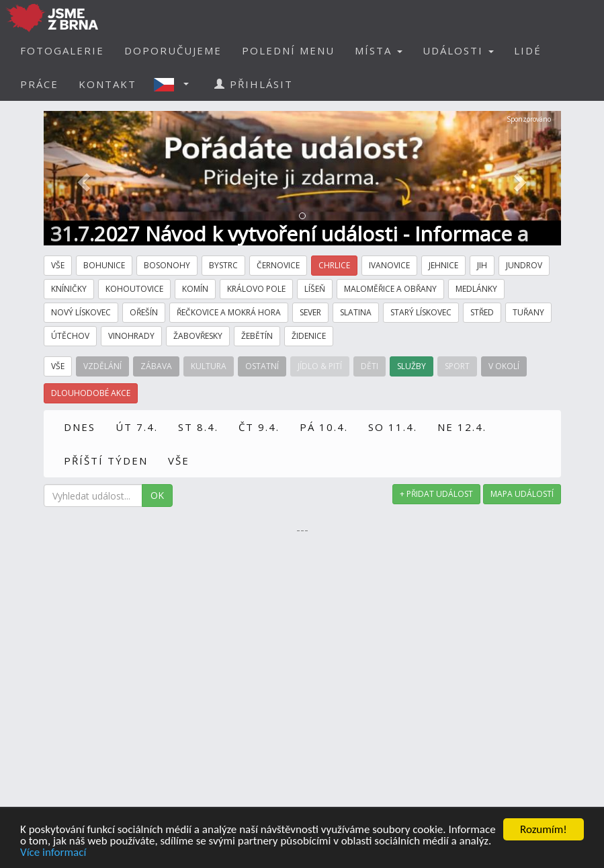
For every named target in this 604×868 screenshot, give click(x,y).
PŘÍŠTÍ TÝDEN (106, 461)
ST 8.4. (198, 427)
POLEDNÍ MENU (288, 50)
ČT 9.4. (259, 427)
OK (157, 495)
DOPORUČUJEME (173, 50)
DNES (80, 427)
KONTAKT (107, 84)
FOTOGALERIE (62, 50)
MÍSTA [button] (379, 50)
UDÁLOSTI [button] (458, 50)
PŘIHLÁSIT (254, 84)
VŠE (179, 461)
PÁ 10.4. (324, 427)
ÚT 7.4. (137, 427)
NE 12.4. (462, 427)
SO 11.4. (393, 427)
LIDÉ (528, 50)
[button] (175, 84)
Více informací (53, 854)
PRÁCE (39, 84)
